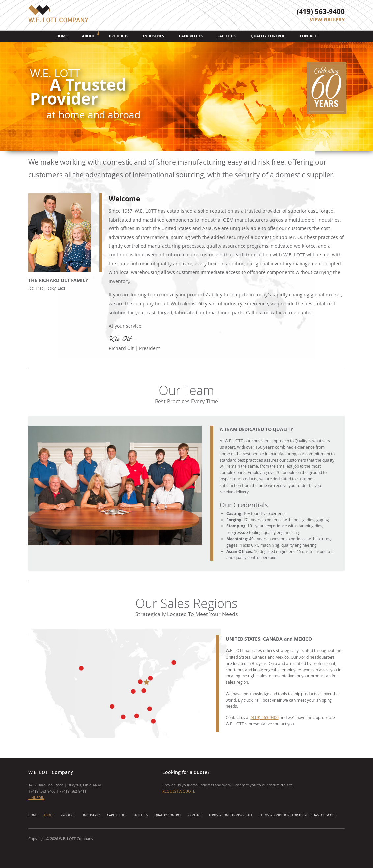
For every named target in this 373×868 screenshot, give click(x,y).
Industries (154, 36)
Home (62, 36)
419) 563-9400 (44, 791)
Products (119, 36)
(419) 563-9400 (321, 11)
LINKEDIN (36, 798)
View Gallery (327, 20)
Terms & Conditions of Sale (231, 815)
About (88, 36)
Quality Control (268, 36)
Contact (308, 36)
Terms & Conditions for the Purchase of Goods (298, 815)
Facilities (227, 36)
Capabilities (191, 36)
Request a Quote (179, 791)
